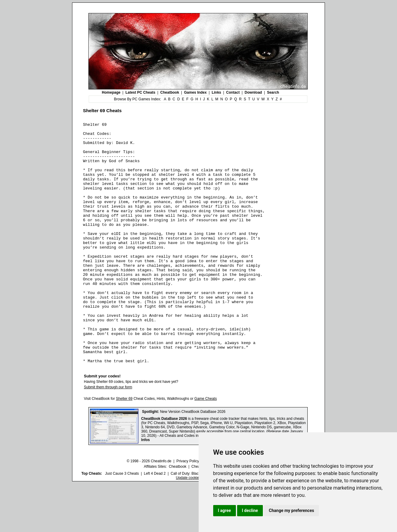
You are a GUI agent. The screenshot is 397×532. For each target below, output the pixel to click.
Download (253, 92)
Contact (233, 92)
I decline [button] (250, 510)
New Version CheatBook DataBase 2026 (193, 460)
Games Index (195, 92)
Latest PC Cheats (140, 92)
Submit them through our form (108, 435)
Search (273, 92)
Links (216, 92)
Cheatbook (170, 92)
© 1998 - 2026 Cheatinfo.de (149, 509)
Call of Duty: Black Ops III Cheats (197, 522)
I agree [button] (225, 510)
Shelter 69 (124, 447)
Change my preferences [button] (291, 510)
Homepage (111, 92)
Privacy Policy (188, 509)
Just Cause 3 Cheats (122, 522)
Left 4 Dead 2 (155, 522)
